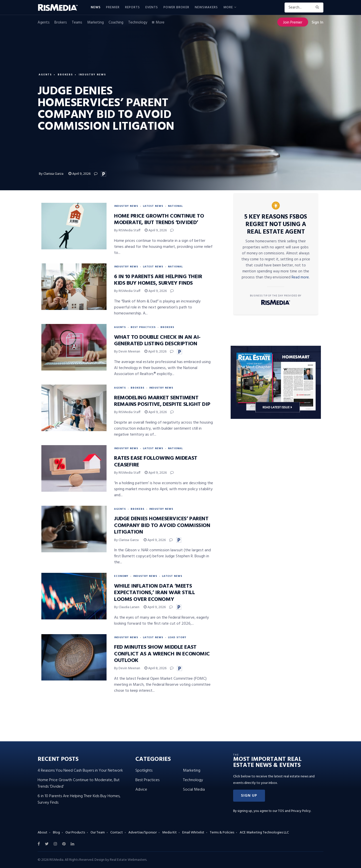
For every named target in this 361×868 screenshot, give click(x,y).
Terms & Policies (222, 833)
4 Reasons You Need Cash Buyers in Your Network (80, 771)
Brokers (61, 23)
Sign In (318, 23)
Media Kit (169, 833)
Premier (113, 7)
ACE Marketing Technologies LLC (264, 833)
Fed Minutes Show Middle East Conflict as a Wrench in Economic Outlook (162, 654)
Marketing (96, 23)
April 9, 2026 (79, 174)
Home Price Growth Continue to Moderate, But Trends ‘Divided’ (159, 219)
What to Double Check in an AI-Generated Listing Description (157, 341)
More (228, 7)
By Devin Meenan (127, 352)
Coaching (116, 23)
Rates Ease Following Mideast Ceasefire (156, 462)
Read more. (301, 277)
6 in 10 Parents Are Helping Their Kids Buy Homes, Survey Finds (158, 280)
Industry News (93, 74)
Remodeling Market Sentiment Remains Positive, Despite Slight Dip (162, 401)
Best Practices (143, 327)
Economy (121, 576)
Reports (132, 7)
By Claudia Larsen (127, 607)
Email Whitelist (193, 833)
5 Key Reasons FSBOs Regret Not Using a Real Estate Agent (276, 225)
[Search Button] (318, 8)
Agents (44, 23)
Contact (117, 833)
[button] (249, 796)
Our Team (98, 833)
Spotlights (144, 771)
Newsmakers (206, 7)
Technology (138, 23)
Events (152, 7)
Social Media (194, 790)
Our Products (75, 833)
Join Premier (293, 23)
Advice (141, 790)
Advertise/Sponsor (143, 833)
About (42, 833)
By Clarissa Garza (52, 174)
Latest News (153, 206)
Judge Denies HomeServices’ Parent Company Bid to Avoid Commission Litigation (162, 526)
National (175, 206)
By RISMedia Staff (127, 230)
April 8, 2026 (155, 668)
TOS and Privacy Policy (294, 811)
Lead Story (177, 637)
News (96, 7)
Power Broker (176, 7)
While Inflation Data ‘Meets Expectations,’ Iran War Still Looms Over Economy (154, 593)
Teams (77, 23)
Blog (56, 833)
